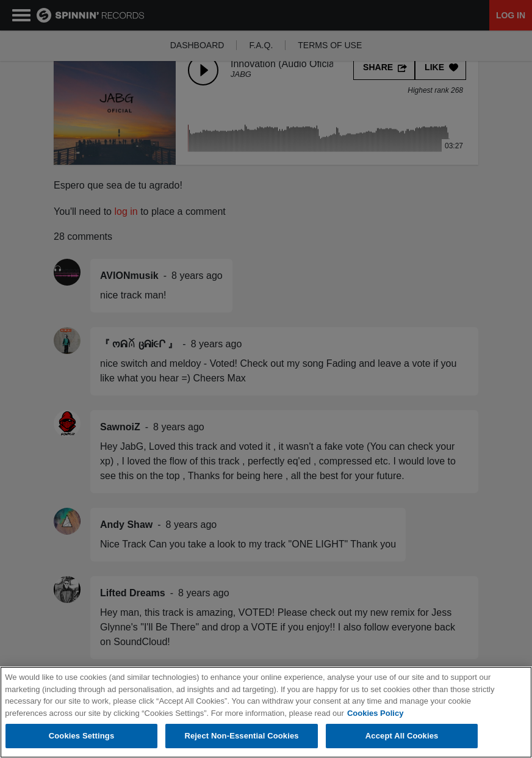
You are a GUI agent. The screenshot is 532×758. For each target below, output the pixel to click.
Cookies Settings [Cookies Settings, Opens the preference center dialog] (82, 736)
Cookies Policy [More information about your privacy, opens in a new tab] (375, 713)
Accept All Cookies (402, 736)
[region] (266, 712)
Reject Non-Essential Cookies (241, 736)
